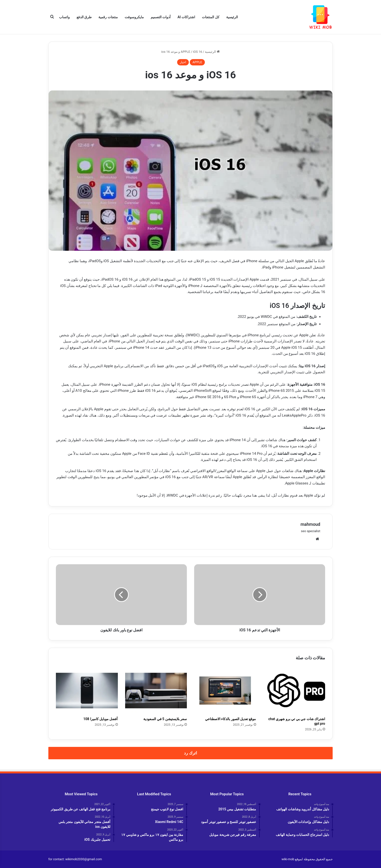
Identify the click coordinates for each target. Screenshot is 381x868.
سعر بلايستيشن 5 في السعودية (165, 719)
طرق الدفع (84, 17)
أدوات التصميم (161, 17)
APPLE (185, 52)
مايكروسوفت (134, 17)
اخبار (183, 62)
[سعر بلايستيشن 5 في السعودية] (156, 690)
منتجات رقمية (108, 17)
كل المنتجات (211, 17)
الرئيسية (232, 17)
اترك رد (190, 753)
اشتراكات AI (186, 17)
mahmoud (310, 524)
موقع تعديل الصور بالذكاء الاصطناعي (231, 719)
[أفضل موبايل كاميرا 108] (87, 690)
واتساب (64, 17)
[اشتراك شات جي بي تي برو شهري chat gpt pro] (294, 690)
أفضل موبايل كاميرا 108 (100, 719)
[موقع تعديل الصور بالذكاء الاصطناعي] (225, 690)
